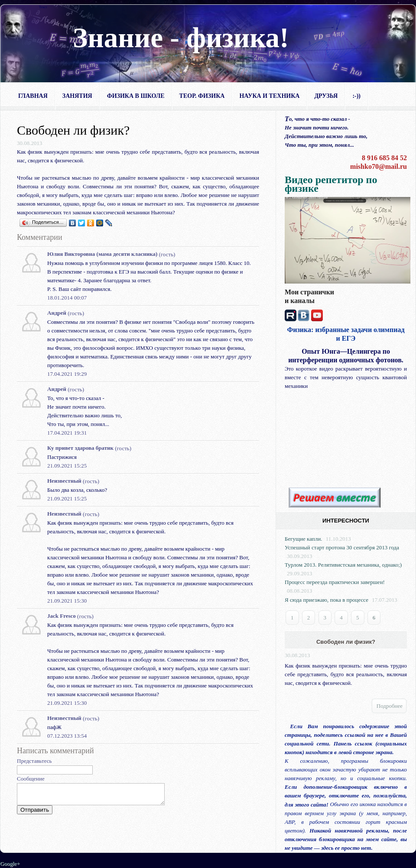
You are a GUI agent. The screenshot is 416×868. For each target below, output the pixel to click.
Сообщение (31, 779)
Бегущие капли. (303, 539)
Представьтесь (34, 761)
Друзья (326, 96)
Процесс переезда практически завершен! (335, 582)
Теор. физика (202, 96)
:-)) (356, 96)
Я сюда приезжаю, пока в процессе (327, 600)
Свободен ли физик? (346, 642)
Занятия (77, 96)
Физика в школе (136, 96)
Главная (33, 96)
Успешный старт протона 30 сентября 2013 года (342, 547)
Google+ (10, 863)
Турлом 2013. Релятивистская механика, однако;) (343, 565)
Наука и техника (269, 96)
